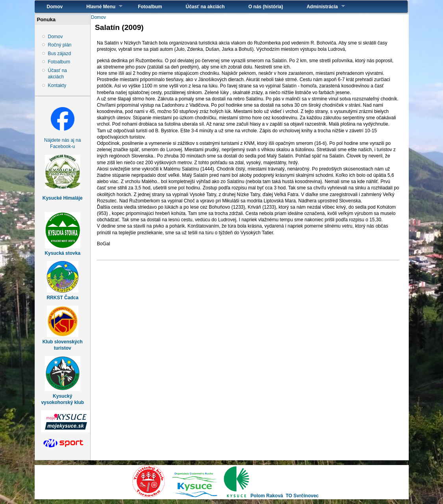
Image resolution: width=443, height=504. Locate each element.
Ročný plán (60, 45)
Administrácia (320, 6)
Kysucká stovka (62, 253)
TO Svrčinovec (302, 496)
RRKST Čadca (62, 298)
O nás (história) (266, 7)
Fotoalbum (150, 7)
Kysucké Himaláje (63, 198)
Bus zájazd (60, 54)
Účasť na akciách (205, 7)
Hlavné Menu (98, 6)
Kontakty (57, 85)
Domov (55, 7)
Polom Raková (267, 496)
